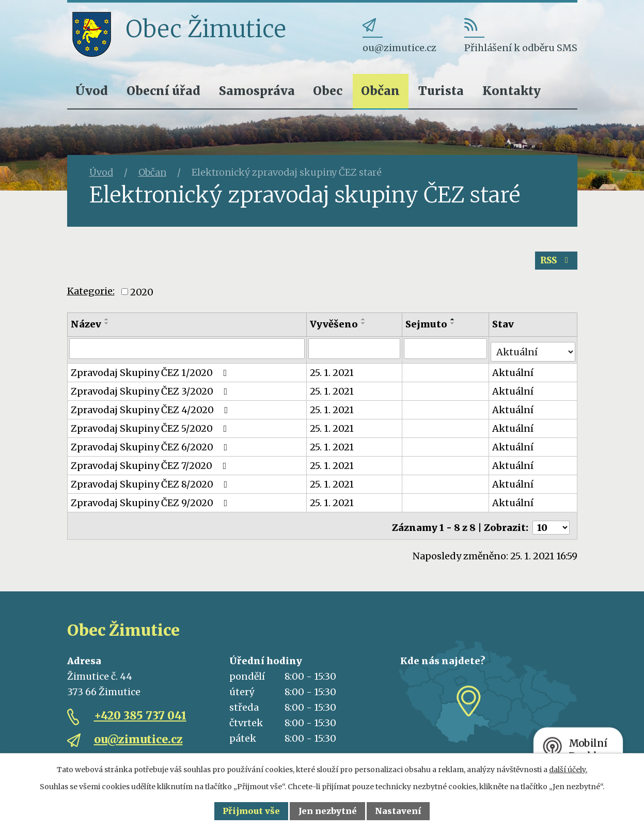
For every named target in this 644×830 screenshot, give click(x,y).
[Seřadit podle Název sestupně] (107, 328)
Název (86, 329)
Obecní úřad (163, 91)
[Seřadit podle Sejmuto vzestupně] (454, 324)
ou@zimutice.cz (138, 737)
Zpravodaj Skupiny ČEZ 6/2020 (151, 448)
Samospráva (257, 91)
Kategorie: (91, 296)
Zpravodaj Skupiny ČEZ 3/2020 (151, 392)
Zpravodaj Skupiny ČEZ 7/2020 (151, 467)
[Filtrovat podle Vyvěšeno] (355, 353)
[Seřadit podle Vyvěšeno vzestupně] (364, 324)
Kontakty (512, 91)
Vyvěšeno (334, 329)
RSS (554, 265)
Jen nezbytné (328, 811)
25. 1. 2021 (332, 374)
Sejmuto (427, 329)
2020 (142, 297)
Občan (380, 91)
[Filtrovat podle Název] (187, 353)
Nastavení (398, 811)
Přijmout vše (251, 811)
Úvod (92, 91)
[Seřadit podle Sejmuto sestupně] (454, 328)
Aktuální (514, 374)
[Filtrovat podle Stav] (533, 352)
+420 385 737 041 (140, 713)
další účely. (568, 770)
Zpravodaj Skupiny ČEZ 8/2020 (151, 485)
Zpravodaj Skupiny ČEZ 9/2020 (151, 504)
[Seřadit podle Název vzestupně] (107, 324)
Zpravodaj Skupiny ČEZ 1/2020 (151, 374)
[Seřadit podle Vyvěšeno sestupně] (364, 328)
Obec (328, 91)
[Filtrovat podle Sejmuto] (446, 353)
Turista (441, 91)
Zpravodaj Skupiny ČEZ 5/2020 (151, 429)
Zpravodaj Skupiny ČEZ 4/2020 (152, 411)
